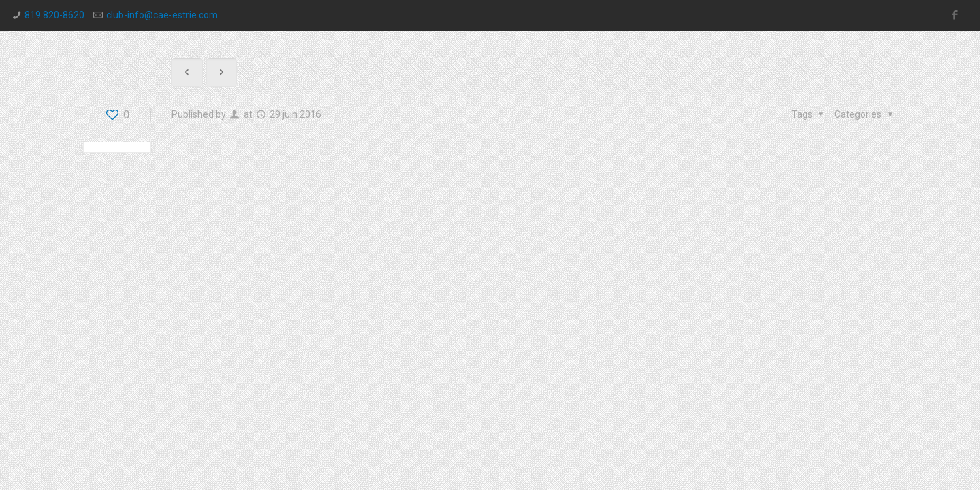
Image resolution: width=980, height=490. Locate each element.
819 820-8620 (54, 15)
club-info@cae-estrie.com (162, 15)
